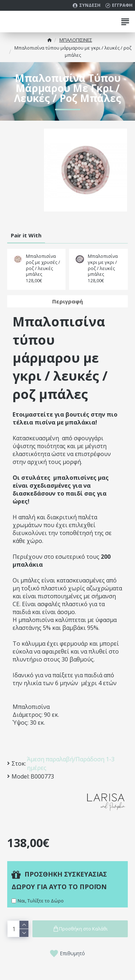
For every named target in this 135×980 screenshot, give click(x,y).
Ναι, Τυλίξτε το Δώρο (41, 901)
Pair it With (26, 235)
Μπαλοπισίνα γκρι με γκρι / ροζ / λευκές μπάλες (103, 265)
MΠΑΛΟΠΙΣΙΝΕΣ (76, 40)
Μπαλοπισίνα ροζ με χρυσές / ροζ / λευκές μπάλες (43, 265)
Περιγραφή (67, 301)
